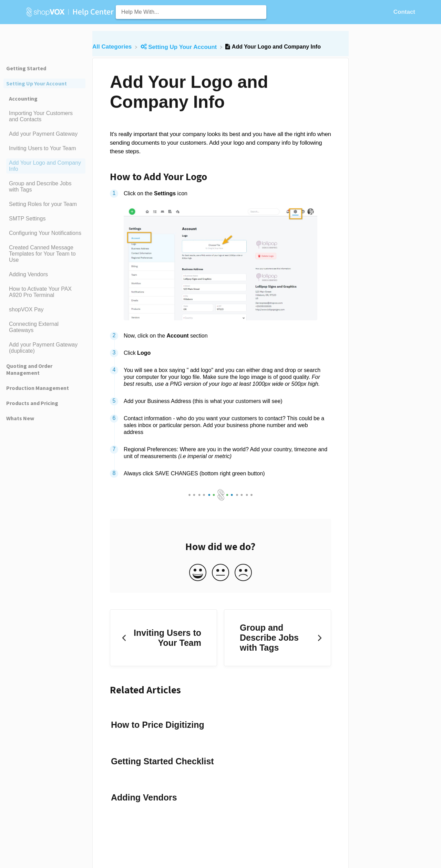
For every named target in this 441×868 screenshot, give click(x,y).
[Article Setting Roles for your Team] (44, 204)
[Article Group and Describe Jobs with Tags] (44, 187)
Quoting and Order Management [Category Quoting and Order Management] (29, 369)
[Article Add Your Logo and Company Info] (44, 166)
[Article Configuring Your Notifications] (44, 233)
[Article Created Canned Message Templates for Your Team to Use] (44, 254)
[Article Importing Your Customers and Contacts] (44, 116)
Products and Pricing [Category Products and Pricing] (32, 403)
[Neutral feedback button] (220, 573)
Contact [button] (404, 12)
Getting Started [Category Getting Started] (26, 68)
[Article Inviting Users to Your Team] (44, 148)
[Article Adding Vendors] (44, 275)
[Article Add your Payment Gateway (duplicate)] (44, 348)
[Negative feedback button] (243, 573)
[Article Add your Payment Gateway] (44, 134)
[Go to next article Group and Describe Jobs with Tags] (278, 638)
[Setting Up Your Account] (180, 47)
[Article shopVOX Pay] (44, 310)
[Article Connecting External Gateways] (44, 327)
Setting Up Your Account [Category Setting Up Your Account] (37, 83)
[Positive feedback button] (198, 573)
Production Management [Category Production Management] (38, 388)
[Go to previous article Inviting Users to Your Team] (163, 638)
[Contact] (404, 12)
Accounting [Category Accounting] (23, 99)
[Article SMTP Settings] (44, 219)
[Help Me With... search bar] (191, 12)
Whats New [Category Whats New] (20, 418)
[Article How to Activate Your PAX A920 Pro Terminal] (44, 292)
